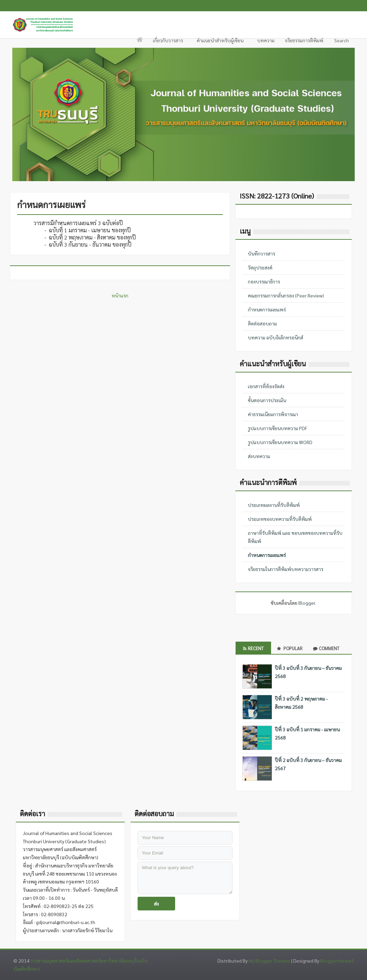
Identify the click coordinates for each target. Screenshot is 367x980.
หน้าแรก (120, 295)
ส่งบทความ (259, 456)
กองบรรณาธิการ (264, 281)
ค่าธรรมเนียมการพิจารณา (273, 414)
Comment (326, 648)
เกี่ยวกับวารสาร (168, 42)
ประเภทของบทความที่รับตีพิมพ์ (280, 519)
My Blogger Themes (269, 961)
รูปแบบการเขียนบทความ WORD (280, 442)
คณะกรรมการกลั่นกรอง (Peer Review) (286, 295)
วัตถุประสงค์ (260, 267)
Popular (290, 648)
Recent (253, 648)
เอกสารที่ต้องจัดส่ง (266, 386)
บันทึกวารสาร (262, 253)
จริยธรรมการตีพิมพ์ (304, 40)
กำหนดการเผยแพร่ (267, 309)
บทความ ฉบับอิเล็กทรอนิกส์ (276, 337)
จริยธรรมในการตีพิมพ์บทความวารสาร (286, 569)
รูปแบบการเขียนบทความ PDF (278, 428)
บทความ (266, 40)
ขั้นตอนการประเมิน (267, 400)
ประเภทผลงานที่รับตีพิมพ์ (274, 505)
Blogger (307, 603)
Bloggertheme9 (337, 961)
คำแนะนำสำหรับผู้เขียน (220, 42)
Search (341, 42)
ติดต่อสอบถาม (262, 323)
